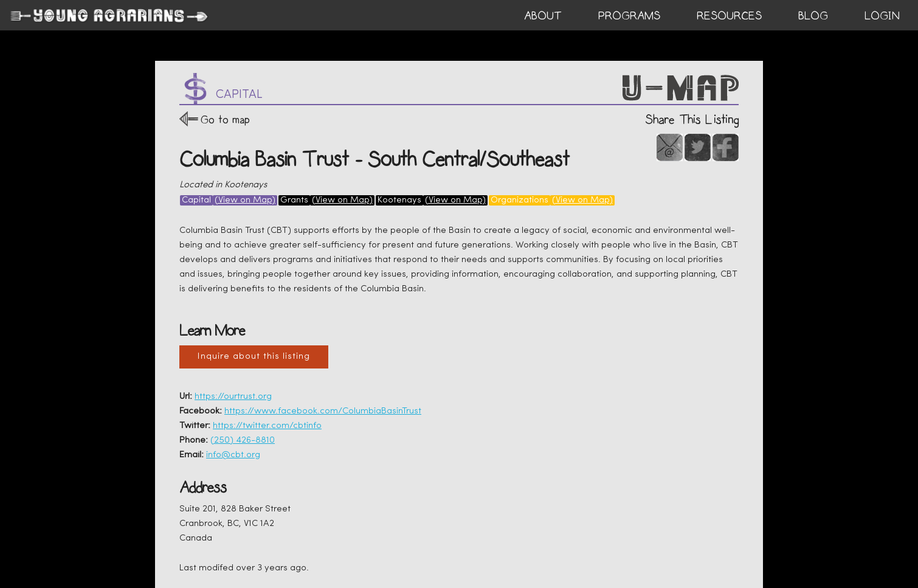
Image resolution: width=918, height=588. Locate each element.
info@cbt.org (233, 455)
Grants (294, 200)
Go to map (225, 119)
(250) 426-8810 (243, 441)
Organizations (519, 200)
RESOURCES (729, 16)
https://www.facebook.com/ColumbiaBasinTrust (323, 411)
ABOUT (543, 16)
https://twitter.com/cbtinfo (267, 426)
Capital (196, 200)
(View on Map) (245, 200)
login (882, 16)
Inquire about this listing (254, 357)
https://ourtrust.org (233, 397)
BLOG (813, 16)
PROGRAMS (629, 16)
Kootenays (399, 200)
